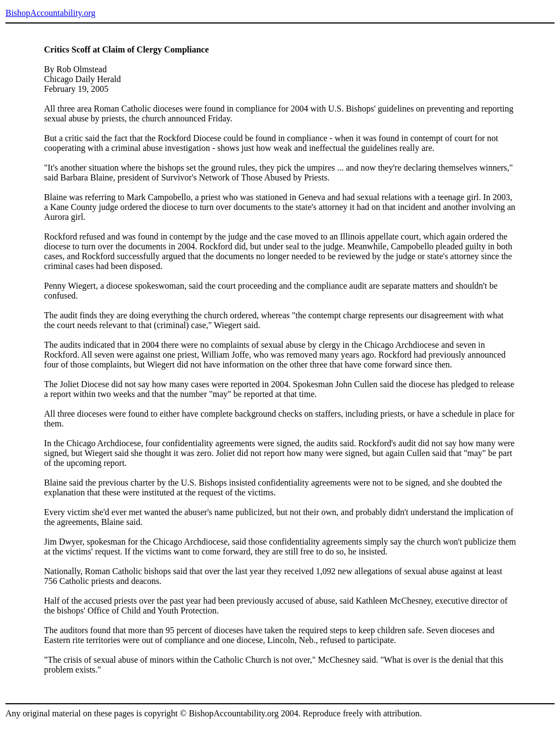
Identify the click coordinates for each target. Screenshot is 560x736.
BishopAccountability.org (50, 13)
